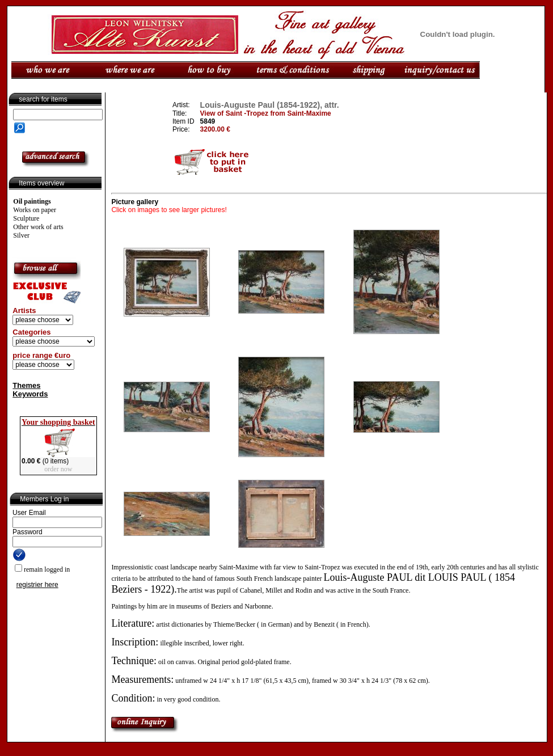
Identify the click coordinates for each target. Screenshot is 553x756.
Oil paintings (32, 201)
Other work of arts (38, 227)
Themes (26, 385)
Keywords (30, 394)
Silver (21, 235)
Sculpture (26, 218)
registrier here (37, 585)
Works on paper (35, 210)
